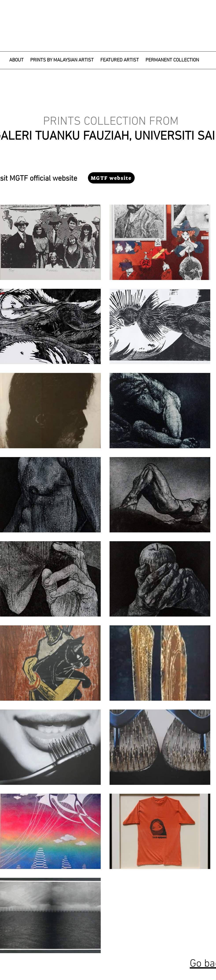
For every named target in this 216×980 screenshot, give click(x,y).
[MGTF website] (111, 178)
